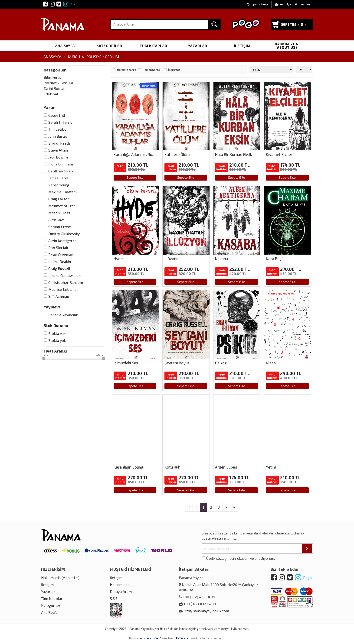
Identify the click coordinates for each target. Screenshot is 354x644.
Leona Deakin (60, 261)
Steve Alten (58, 150)
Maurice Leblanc (62, 289)
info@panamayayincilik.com (206, 611)
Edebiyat (51, 94)
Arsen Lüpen (226, 467)
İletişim (242, 46)
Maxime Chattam (62, 192)
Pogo (70, 4)
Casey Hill (57, 115)
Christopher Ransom (66, 282)
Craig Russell (59, 268)
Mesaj (271, 363)
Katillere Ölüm (177, 154)
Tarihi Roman (54, 88)
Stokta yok (57, 340)
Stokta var (57, 333)
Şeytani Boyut (177, 363)
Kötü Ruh (172, 467)
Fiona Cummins (61, 164)
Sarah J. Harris (60, 122)
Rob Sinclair (58, 248)
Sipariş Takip (257, 4)
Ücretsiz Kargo (127, 70)
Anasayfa (52, 57)
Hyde (118, 259)
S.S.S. (114, 598)
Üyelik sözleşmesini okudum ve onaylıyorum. (241, 558)
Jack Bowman (59, 157)
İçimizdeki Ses (126, 363)
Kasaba (221, 259)
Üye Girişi (303, 4)
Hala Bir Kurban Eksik (234, 154)
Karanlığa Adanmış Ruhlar (136, 154)
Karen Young (59, 185)
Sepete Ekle (135, 178)
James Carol (58, 178)
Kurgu (74, 57)
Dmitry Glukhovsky (64, 234)
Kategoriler (109, 46)
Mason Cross (59, 213)
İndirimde (174, 70)
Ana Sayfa (65, 46)
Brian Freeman (61, 254)
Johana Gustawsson (64, 275)
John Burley (58, 136)
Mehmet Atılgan (62, 206)
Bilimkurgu (53, 77)
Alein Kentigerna (62, 241)
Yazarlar (198, 46)
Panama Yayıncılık (63, 315)
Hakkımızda (120, 584)
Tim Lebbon (58, 129)
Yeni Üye (284, 4)
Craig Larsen (59, 199)
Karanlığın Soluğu (129, 467)
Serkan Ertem (60, 227)
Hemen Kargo (151, 70)
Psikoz (221, 363)
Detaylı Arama (122, 591)
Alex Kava (56, 220)
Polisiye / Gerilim (103, 57)
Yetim (271, 467)
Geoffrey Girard (61, 171)
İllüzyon (172, 259)
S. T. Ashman (59, 296)
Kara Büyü (275, 259)
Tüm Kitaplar (153, 46)
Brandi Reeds (59, 143)
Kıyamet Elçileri (280, 154)
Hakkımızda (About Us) (286, 46)
